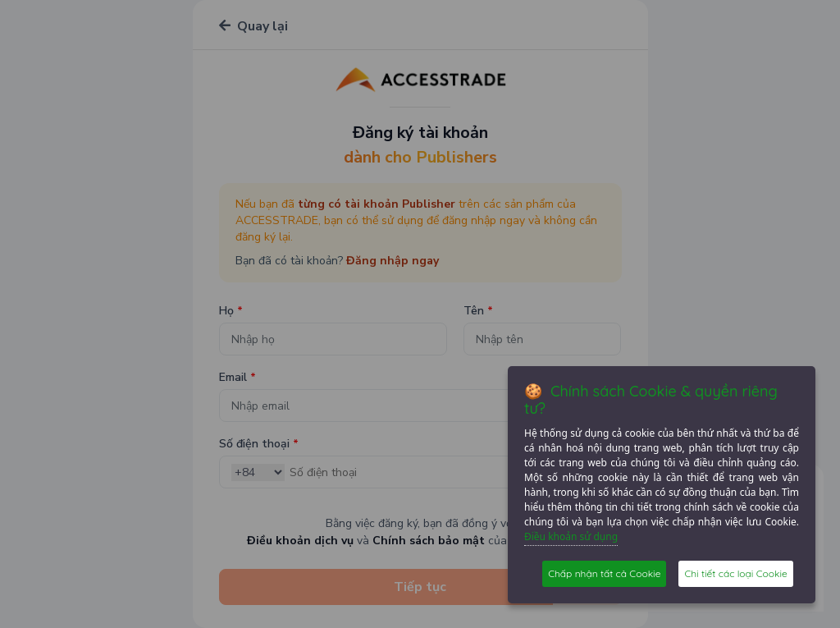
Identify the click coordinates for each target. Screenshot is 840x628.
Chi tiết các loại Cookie (735, 573)
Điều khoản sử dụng (571, 536)
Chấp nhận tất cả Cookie (604, 573)
